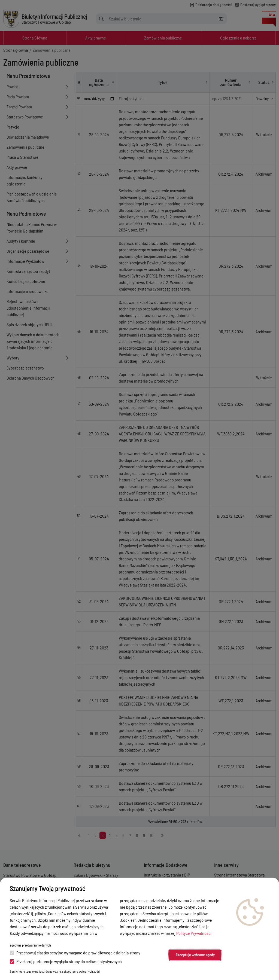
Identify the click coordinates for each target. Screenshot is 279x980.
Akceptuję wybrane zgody (195, 955)
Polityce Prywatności (194, 933)
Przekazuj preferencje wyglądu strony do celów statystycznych (66, 961)
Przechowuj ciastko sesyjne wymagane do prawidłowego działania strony (75, 953)
